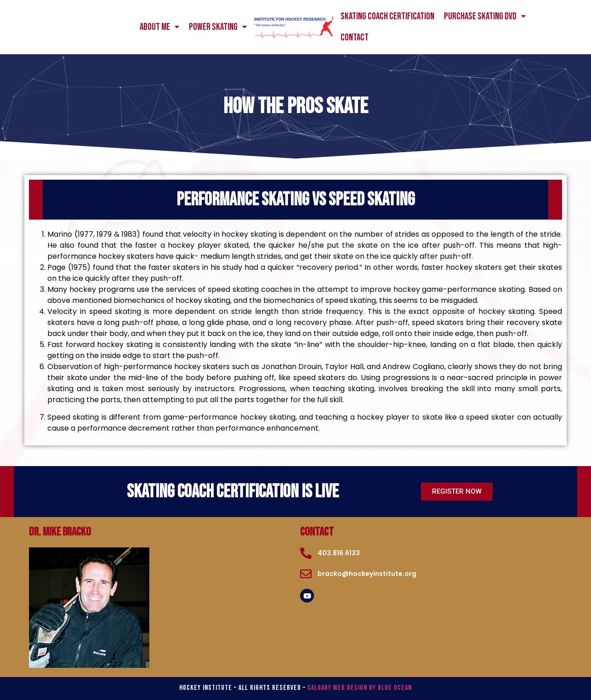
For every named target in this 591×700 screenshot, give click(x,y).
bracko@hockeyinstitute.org (367, 574)
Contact (355, 37)
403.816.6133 (339, 553)
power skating (218, 27)
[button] (457, 492)
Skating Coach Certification (387, 16)
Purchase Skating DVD (485, 17)
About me (159, 27)
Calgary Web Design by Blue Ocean (360, 688)
